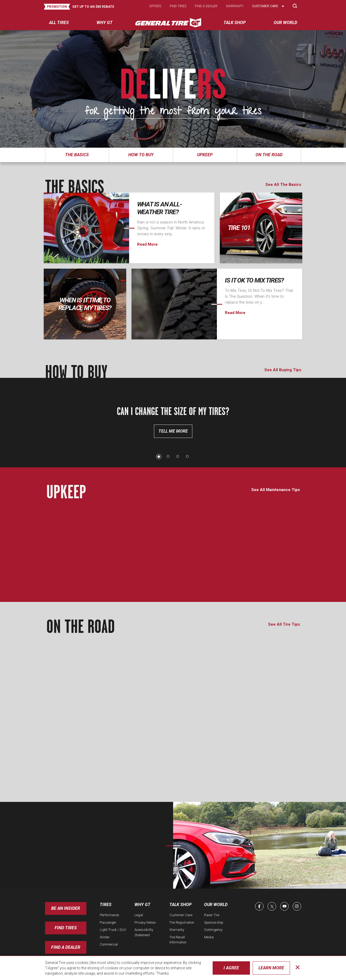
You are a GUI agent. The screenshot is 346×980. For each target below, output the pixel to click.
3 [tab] (178, 457)
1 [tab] (159, 457)
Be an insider (66, 908)
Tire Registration (182, 922)
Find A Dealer (66, 947)
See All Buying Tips (283, 370)
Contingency (213, 930)
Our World (216, 905)
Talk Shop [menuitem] (235, 23)
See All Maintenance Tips (276, 490)
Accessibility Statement (144, 932)
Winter (105, 937)
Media (209, 937)
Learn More (271, 968)
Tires (106, 905)
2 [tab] (168, 457)
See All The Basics (283, 185)
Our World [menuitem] (285, 23)
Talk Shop (180, 905)
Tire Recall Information (178, 940)
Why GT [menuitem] (105, 23)
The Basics (77, 155)
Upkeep (205, 155)
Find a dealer (206, 6)
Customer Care (181, 915)
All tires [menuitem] (59, 23)
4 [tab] (188, 457)
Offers (155, 6)
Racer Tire (212, 915)
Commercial (109, 944)
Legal (139, 915)
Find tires (178, 6)
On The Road (269, 155)
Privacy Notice (145, 922)
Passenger (108, 922)
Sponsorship (214, 922)
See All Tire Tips (284, 624)
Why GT (142, 905)
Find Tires (66, 928)
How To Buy (141, 155)
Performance (109, 915)
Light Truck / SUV (113, 930)
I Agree (231, 968)
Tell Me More (173, 431)
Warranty (235, 6)
